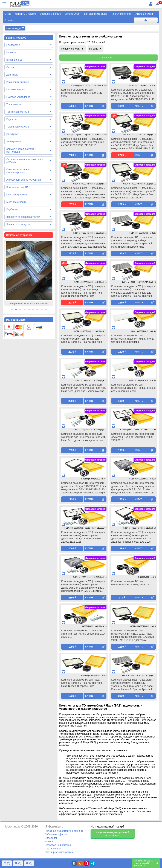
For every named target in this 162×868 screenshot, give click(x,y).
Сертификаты (53, 849)
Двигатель (12, 75)
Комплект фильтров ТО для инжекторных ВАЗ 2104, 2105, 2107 (131, 583)
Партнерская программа (59, 852)
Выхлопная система (18, 82)
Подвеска (12, 119)
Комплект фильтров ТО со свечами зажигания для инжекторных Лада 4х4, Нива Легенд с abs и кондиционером (83, 437)
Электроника (14, 141)
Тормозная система (18, 112)
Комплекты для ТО (17, 187)
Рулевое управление (18, 97)
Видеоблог (51, 838)
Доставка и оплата (50, 14)
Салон (10, 67)
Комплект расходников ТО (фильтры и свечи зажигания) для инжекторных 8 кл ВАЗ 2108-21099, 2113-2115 (83, 142)
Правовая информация (58, 845)
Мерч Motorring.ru (16, 202)
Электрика (12, 134)
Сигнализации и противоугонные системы (25, 161)
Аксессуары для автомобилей (24, 180)
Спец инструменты (17, 195)
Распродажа (13, 45)
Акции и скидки (144, 14)
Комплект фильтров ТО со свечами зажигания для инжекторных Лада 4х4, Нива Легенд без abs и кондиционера (83, 388)
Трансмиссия (14, 104)
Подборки (12, 209)
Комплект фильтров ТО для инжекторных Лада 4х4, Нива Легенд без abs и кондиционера (132, 339)
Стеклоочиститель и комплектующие (18, 171)
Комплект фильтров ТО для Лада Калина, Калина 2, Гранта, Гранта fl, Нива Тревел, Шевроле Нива (82, 683)
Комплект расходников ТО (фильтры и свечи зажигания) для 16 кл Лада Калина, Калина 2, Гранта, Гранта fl (83, 339)
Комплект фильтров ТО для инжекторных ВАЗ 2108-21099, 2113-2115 (82, 93)
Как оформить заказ (96, 14)
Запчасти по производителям (23, 217)
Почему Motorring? (121, 14)
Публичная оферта (56, 834)
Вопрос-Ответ (73, 14)
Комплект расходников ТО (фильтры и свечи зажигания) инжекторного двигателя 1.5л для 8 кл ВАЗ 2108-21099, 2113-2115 (83, 537)
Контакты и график (25, 14)
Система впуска (15, 89)
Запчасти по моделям (19, 224)
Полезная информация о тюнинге (64, 831)
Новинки (11, 52)
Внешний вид (14, 60)
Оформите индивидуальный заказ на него (113, 834)
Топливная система (18, 127)
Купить (89, 106)
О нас (8, 14)
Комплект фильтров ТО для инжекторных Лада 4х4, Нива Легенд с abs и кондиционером (133, 388)
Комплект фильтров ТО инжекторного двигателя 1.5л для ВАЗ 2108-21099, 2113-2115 (133, 437)
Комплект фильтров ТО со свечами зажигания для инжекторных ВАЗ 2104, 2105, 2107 (84, 634)
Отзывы (9, 20)
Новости (50, 841)
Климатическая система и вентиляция (21, 150)
